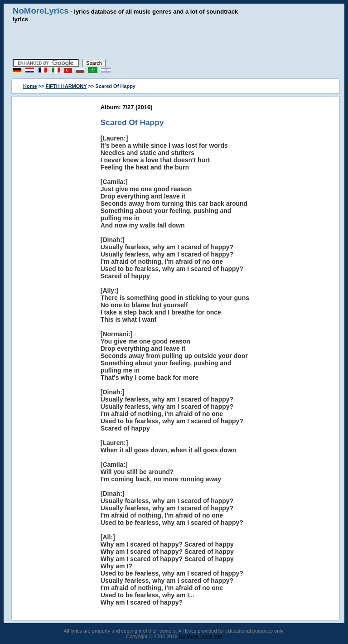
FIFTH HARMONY (66, 86)
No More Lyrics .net (201, 636)
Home (30, 86)
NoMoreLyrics (41, 11)
